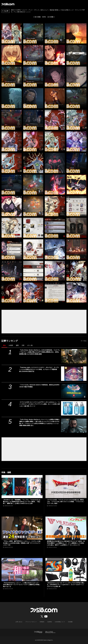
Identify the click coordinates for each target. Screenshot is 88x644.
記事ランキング (10, 341)
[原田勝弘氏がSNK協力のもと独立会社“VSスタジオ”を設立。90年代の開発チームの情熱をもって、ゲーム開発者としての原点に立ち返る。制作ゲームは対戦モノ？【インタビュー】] (66, 528)
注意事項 (50, 622)
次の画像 (50, 17)
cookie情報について (60, 622)
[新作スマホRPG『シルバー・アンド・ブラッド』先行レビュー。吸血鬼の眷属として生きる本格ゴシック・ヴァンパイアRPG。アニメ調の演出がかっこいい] (12, 33)
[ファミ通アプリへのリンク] (38, 632)
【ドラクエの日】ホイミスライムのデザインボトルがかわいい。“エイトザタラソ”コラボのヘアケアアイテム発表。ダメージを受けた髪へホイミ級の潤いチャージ (40, 404)
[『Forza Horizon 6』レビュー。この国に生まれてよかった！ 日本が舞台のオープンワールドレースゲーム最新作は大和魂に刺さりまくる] (22, 570)
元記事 (5, 11)
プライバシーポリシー (31, 622)
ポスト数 (30, 345)
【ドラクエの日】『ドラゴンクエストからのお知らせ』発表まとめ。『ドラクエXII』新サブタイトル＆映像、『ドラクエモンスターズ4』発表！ (66, 502)
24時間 (11, 345)
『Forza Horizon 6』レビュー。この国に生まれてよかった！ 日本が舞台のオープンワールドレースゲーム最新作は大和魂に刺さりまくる (22, 585)
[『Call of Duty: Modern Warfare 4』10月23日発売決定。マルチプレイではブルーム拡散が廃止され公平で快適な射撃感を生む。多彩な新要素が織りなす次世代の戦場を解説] (74, 356)
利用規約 (42, 622)
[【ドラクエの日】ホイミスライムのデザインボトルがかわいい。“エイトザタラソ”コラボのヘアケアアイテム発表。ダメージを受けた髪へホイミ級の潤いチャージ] (74, 408)
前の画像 (38, 17)
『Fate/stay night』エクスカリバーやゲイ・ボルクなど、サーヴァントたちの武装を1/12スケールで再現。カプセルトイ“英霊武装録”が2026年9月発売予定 (39, 369)
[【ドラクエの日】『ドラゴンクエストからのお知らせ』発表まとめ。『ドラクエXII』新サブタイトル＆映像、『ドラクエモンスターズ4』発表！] (66, 487)
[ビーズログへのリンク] (50, 632)
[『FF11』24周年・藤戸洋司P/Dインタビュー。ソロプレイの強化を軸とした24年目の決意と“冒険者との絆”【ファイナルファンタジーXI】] (22, 528)
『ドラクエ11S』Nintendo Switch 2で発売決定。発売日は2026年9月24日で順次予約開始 (39, 386)
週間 (17, 345)
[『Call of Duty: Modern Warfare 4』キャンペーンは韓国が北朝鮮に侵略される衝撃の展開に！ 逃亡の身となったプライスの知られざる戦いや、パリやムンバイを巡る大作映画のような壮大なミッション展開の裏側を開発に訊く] (74, 426)
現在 (4, 345)
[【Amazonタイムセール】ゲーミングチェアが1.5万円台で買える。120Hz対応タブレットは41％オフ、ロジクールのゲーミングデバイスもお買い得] (66, 570)
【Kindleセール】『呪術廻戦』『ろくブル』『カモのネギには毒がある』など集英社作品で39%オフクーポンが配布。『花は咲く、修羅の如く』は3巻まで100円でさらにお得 (22, 502)
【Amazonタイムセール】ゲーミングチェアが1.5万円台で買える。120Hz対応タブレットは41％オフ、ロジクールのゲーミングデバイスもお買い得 (66, 585)
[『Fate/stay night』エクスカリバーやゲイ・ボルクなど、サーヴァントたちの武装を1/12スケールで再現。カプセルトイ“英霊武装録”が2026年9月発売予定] (74, 374)
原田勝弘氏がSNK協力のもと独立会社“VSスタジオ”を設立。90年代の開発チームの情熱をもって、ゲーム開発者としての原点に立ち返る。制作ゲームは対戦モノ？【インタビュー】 (66, 543)
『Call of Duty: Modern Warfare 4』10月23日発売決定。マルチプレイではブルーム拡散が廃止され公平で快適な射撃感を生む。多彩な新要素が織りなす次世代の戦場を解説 (40, 352)
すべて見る (84, 341)
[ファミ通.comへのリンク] (8, 4)
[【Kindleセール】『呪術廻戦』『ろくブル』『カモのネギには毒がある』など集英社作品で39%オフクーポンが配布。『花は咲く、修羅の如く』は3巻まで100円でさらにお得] (22, 487)
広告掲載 (70, 622)
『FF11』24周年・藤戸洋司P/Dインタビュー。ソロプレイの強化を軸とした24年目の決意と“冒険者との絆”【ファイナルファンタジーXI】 (22, 543)
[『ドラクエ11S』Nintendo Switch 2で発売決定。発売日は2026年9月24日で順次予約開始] (74, 391)
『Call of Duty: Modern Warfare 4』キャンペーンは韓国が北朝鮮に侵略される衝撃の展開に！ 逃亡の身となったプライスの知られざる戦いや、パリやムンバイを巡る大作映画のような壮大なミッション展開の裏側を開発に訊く (40, 422)
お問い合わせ (19, 622)
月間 (23, 345)
